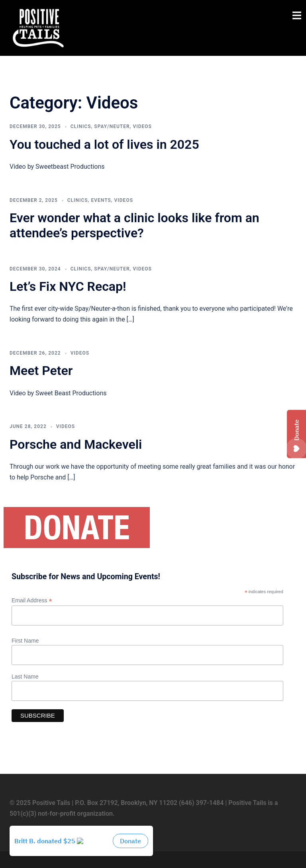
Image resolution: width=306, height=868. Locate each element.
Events (101, 200)
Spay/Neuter (112, 126)
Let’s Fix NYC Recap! (68, 286)
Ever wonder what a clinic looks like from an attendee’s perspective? (134, 225)
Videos (142, 126)
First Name (25, 641)
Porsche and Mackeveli (76, 444)
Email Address (32, 601)
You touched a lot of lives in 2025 (104, 144)
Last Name (25, 677)
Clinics (81, 126)
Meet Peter (41, 371)
